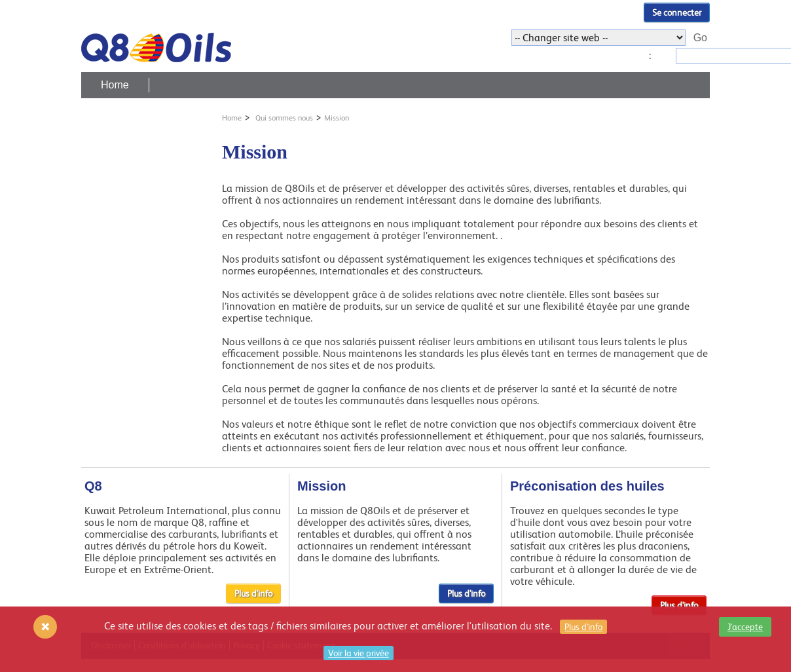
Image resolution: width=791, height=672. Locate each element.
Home (115, 85)
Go (700, 38)
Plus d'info (253, 593)
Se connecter (677, 12)
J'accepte (745, 627)
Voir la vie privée (359, 653)
